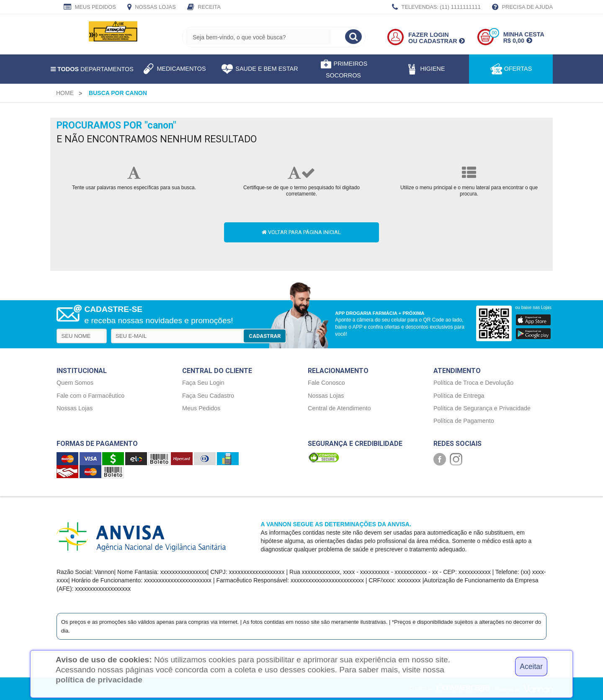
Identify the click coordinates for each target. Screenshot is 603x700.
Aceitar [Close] (531, 667)
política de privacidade (99, 680)
